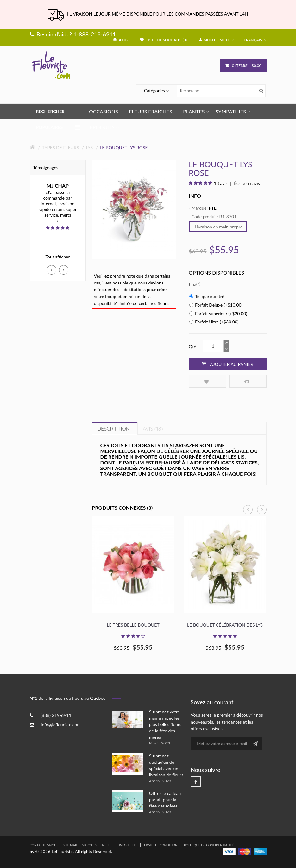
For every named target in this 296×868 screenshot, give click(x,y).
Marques (89, 845)
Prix (192, 284)
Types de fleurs (60, 147)
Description (114, 429)
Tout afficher (57, 257)
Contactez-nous (44, 845)
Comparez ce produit (247, 382)
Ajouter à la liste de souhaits (206, 382)
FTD (213, 208)
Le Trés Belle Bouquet (133, 625)
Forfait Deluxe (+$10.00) (216, 305)
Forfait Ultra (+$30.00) (214, 322)
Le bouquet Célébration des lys (225, 625)
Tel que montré (207, 296)
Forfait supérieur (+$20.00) (218, 313)
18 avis (220, 183)
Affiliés (108, 845)
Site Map (70, 845)
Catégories (154, 90)
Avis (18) (153, 429)
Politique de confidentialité (209, 845)
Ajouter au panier (227, 364)
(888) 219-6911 (56, 715)
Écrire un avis (246, 183)
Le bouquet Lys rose (124, 147)
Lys (89, 147)
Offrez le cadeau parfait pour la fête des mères (165, 799)
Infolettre (128, 845)
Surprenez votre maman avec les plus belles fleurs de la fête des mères (165, 724)
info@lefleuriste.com (61, 725)
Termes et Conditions (161, 845)
